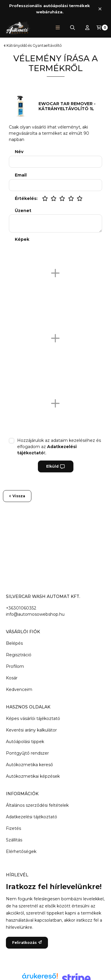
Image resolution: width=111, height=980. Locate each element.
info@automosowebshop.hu (35, 614)
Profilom (15, 666)
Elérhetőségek (21, 851)
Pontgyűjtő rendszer (27, 753)
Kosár (12, 678)
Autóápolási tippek (25, 742)
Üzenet (23, 211)
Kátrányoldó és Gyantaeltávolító (34, 46)
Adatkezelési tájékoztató (32, 817)
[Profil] (87, 28)
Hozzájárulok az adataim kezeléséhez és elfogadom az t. (59, 447)
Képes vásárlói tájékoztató (33, 718)
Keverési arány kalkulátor (31, 730)
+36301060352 (21, 608)
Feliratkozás (27, 943)
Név (19, 152)
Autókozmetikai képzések (33, 776)
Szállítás (14, 840)
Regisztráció (19, 655)
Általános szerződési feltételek (37, 805)
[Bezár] (100, 9)
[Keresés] (73, 28)
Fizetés (13, 828)
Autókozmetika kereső (29, 765)
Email (21, 175)
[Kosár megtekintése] (102, 28)
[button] (58, 28)
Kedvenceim (19, 689)
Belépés (14, 643)
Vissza (17, 496)
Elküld (55, 466)
